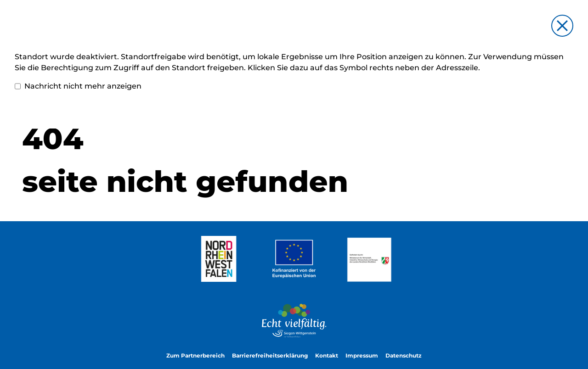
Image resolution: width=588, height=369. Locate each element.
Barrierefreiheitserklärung (270, 355)
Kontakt (327, 355)
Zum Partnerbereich (195, 355)
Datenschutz (404, 355)
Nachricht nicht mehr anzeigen (78, 86)
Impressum (362, 355)
